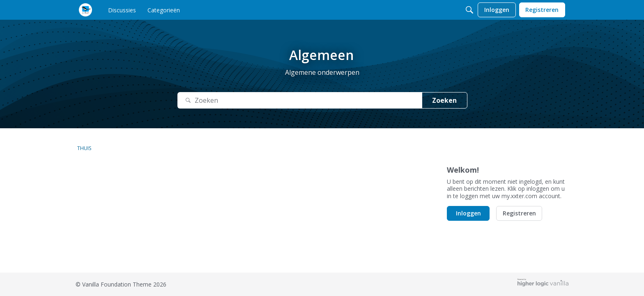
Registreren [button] (519, 213)
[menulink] (122, 10)
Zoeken (444, 100)
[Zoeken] (469, 10)
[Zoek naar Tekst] (300, 101)
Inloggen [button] (468, 213)
